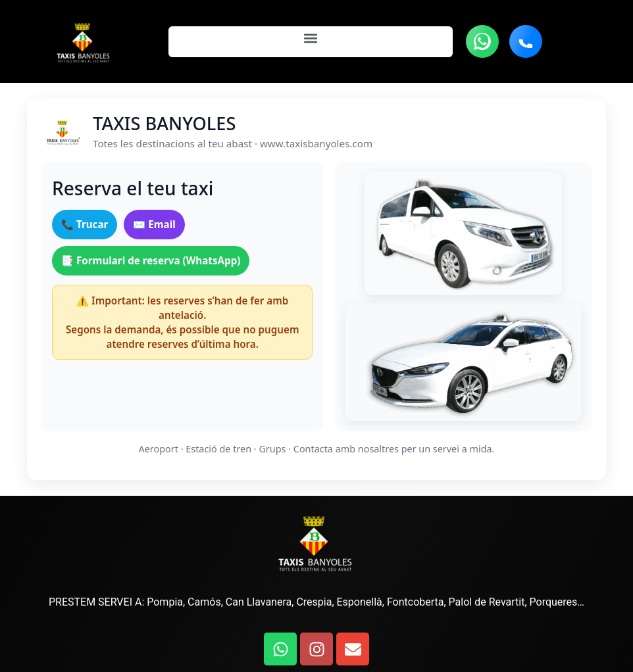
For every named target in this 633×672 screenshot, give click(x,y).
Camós (204, 602)
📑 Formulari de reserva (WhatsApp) (151, 260)
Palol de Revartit (487, 602)
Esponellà (360, 602)
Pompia (165, 602)
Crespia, (314, 602)
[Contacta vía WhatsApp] (482, 41)
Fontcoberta (414, 602)
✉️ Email (154, 224)
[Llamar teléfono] (526, 41)
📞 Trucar (85, 224)
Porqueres (554, 602)
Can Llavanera (259, 602)
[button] (311, 38)
